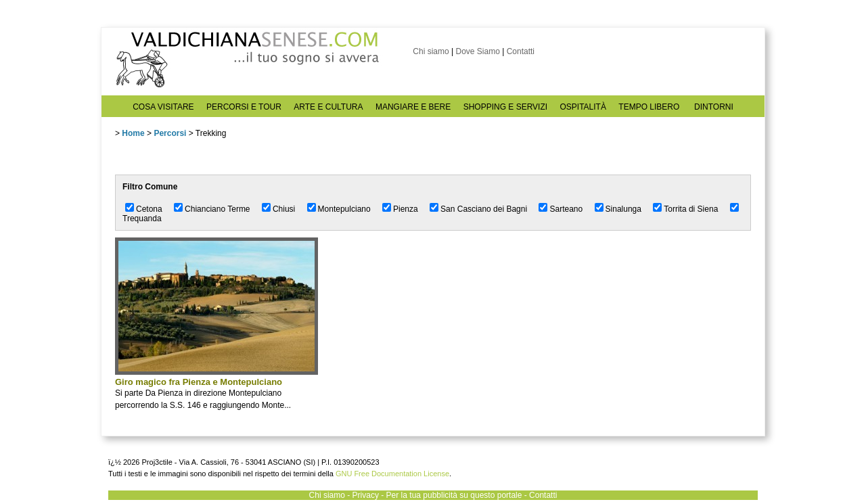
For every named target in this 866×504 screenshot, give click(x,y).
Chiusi (284, 209)
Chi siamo (431, 51)
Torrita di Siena (691, 209)
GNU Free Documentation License (392, 474)
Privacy (366, 495)
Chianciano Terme (218, 209)
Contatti (521, 51)
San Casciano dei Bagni (484, 209)
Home (133, 133)
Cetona (149, 209)
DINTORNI (714, 107)
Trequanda (142, 219)
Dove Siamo (477, 51)
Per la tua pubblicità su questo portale (454, 495)
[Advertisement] (426, 332)
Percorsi (170, 133)
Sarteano (566, 209)
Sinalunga (623, 209)
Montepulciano (344, 209)
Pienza (406, 209)
